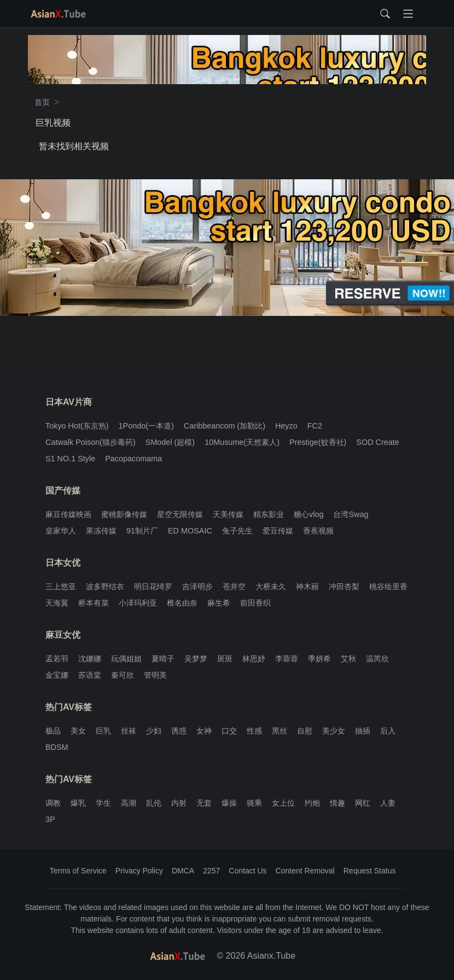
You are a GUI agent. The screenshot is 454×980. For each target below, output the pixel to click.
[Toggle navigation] (408, 14)
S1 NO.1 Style (70, 459)
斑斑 (225, 659)
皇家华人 (61, 531)
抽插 (363, 731)
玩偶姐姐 (126, 659)
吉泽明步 (197, 586)
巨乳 (103, 731)
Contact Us (248, 871)
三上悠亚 (61, 586)
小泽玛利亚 (138, 603)
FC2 (315, 426)
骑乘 (254, 803)
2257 (211, 871)
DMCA (183, 871)
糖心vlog (309, 514)
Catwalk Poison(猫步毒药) (91, 442)
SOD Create (377, 442)
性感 (254, 731)
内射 (179, 803)
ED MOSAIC (190, 531)
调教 (53, 803)
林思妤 (254, 659)
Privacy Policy (139, 871)
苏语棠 (90, 675)
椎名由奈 (182, 603)
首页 (42, 102)
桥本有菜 (94, 603)
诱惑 (179, 731)
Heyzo (286, 426)
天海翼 (57, 603)
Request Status (370, 871)
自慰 (305, 731)
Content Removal (305, 871)
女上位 (283, 803)
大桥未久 (271, 586)
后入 (388, 731)
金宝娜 (57, 675)
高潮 (129, 803)
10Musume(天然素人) (242, 442)
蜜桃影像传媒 (124, 514)
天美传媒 (228, 514)
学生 (103, 803)
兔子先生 (237, 531)
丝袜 (129, 731)
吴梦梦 (196, 659)
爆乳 (78, 803)
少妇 (154, 731)
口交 (229, 731)
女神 (204, 731)
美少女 (334, 731)
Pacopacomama (133, 459)
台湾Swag (351, 514)
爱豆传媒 (278, 531)
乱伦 (154, 803)
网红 (363, 803)
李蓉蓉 (287, 659)
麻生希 (219, 603)
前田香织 (255, 603)
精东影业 (269, 514)
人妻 (388, 803)
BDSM (57, 747)
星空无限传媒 (180, 514)
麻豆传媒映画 (68, 514)
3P (50, 819)
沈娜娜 (90, 659)
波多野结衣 (105, 586)
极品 (53, 731)
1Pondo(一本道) (146, 426)
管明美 (155, 675)
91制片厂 (142, 531)
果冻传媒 (101, 531)
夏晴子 (163, 659)
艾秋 (348, 659)
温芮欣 (377, 659)
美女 (78, 731)
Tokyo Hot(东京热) (77, 426)
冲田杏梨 (344, 586)
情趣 (337, 803)
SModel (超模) (170, 442)
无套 (204, 803)
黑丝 (280, 731)
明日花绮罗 (153, 586)
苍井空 (234, 586)
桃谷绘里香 (388, 586)
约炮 (312, 803)
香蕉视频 (318, 531)
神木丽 (307, 586)
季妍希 (319, 659)
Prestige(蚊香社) (318, 442)
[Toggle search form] (385, 14)
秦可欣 (123, 675)
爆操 (229, 803)
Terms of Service (78, 871)
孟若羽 (57, 659)
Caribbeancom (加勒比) (225, 426)
